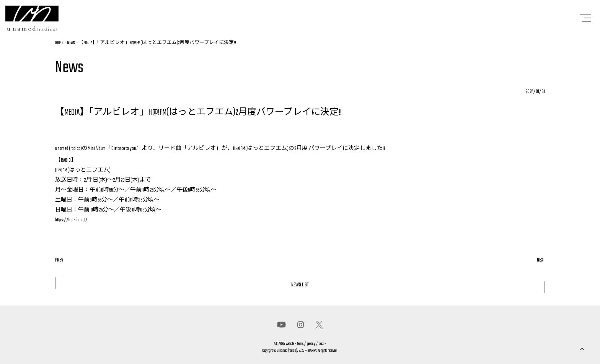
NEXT (541, 260)
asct (321, 344)
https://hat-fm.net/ (71, 220)
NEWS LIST (300, 285)
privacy (311, 344)
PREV (59, 260)
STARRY (281, 344)
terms (300, 344)
